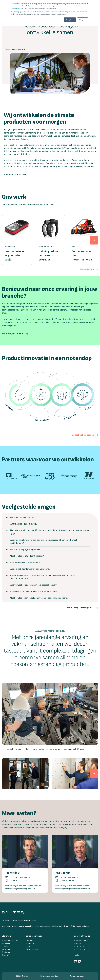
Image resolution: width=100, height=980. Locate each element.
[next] (94, 240)
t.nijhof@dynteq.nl (20, 877)
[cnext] (94, 774)
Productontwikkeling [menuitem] (10, 940)
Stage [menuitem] (28, 946)
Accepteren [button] (70, 20)
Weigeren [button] (83, 20)
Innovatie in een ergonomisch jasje (16, 255)
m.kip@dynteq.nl (70, 877)
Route (76, 955)
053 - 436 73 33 (84, 946)
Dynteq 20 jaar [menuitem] (32, 949)
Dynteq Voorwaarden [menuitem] (49, 976)
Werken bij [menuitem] (30, 943)
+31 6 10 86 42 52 (70, 880)
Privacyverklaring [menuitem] (77, 976)
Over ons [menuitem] (30, 940)
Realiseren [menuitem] (6, 952)
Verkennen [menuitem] (6, 943)
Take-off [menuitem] (6, 955)
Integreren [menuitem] (6, 949)
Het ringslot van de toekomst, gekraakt (49, 255)
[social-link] (76, 962)
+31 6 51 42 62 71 (20, 880)
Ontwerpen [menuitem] (6, 946)
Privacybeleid (16, 8)
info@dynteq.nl (80, 949)
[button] (15, 175)
